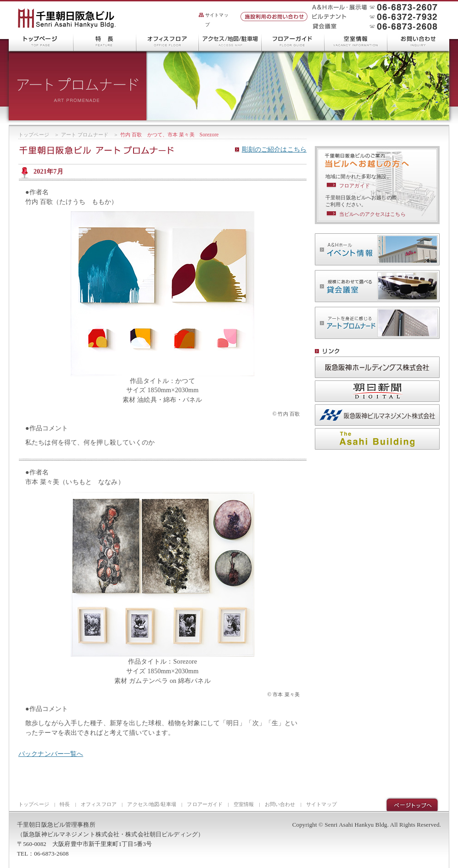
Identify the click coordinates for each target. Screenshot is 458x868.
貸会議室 (377, 286)
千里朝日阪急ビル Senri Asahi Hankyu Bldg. (67, 19)
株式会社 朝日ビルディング (377, 439)
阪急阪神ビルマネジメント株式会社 (377, 415)
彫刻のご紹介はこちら (274, 149)
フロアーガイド (293, 41)
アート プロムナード (85, 135)
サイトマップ (217, 20)
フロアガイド (355, 186)
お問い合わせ (418, 41)
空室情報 (356, 41)
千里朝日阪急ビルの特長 (105, 41)
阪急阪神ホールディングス (377, 367)
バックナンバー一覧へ (51, 754)
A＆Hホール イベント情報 (377, 249)
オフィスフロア (168, 41)
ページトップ (412, 804)
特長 (65, 804)
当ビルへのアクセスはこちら (372, 214)
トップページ (34, 135)
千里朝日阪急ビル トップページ (41, 41)
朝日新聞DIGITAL (377, 391)
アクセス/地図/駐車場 (230, 41)
